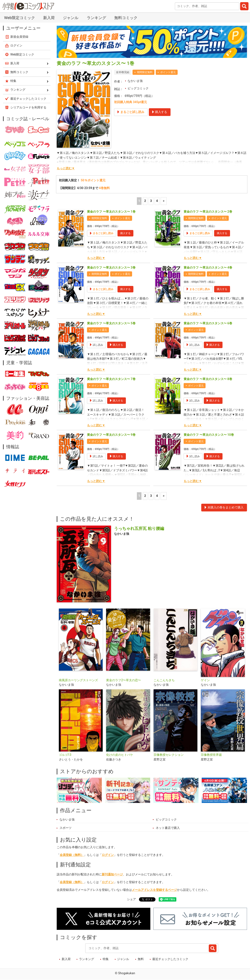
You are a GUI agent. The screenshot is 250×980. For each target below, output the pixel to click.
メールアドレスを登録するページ (154, 890)
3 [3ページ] (151, 201)
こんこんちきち (164, 680)
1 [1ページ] (139, 201)
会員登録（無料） (72, 855)
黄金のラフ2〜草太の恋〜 (123, 680)
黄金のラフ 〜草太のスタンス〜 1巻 (111, 212)
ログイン (108, 855)
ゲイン (205, 680)
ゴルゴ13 (65, 755)
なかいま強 (135, 81)
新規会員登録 (19, 37)
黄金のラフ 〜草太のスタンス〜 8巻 (208, 379)
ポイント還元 (168, 72)
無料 (141, 959)
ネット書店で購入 (168, 828)
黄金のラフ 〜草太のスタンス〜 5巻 (111, 323)
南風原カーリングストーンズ (78, 680)
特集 (106, 959)
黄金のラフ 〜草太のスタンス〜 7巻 (111, 379)
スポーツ (66, 828)
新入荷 (49, 18)
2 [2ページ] (145, 201)
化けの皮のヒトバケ (120, 755)
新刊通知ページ (112, 874)
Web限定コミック (19, 18)
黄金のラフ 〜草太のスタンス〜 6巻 (208, 323)
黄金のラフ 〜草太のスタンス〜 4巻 (208, 268)
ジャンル (71, 18)
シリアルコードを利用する (28, 107)
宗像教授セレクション (169, 755)
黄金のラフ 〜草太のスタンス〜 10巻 (209, 435)
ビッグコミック (138, 88)
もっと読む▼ (66, 168)
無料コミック (126, 18)
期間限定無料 (145, 72)
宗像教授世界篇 (211, 755)
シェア (131, 899)
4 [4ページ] (157, 201)
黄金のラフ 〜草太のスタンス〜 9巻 (111, 435)
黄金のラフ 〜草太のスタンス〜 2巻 (208, 212)
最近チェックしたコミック (170, 959)
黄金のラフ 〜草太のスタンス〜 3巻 (111, 268)
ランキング (96, 18)
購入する (125, 233)
